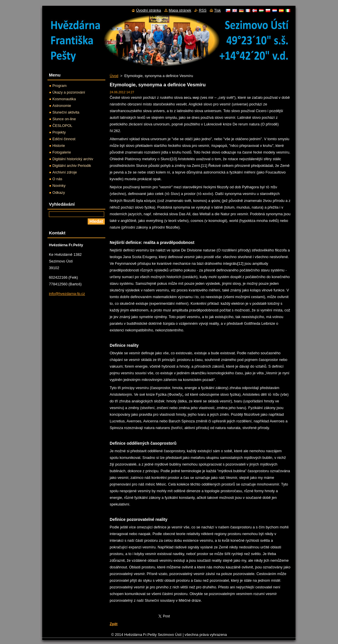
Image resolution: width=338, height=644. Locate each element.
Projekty (59, 132)
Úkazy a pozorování (69, 92)
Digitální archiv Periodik (72, 166)
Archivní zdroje (65, 172)
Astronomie (62, 106)
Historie (59, 146)
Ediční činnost (64, 139)
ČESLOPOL (62, 126)
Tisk (217, 10)
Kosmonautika (64, 99)
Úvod (114, 76)
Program (59, 86)
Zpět (114, 624)
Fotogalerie (62, 152)
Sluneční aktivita (66, 112)
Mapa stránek (180, 10)
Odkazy (59, 193)
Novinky (59, 186)
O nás (57, 179)
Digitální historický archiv (73, 159)
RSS (203, 10)
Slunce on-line (64, 119)
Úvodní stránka (148, 10)
